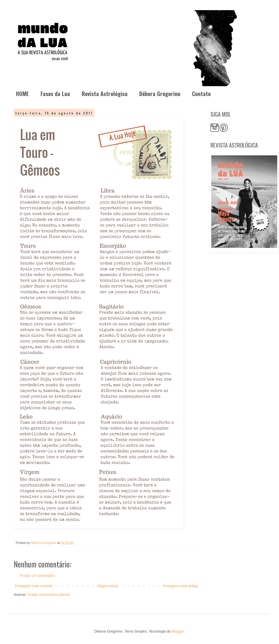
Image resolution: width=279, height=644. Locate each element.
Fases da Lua (55, 94)
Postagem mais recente (34, 586)
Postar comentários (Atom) (49, 595)
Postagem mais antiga (180, 586)
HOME (22, 94)
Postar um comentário (37, 576)
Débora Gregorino (160, 94)
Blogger (178, 631)
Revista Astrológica (105, 94)
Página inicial (108, 586)
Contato (201, 94)
